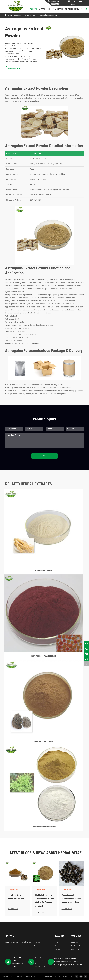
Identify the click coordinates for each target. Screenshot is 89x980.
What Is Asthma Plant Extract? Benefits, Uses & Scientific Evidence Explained (44, 900)
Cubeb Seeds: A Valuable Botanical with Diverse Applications (71, 899)
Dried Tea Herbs (33, 942)
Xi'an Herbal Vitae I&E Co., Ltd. (24, 976)
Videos (57, 946)
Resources (69, 9)
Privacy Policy (68, 976)
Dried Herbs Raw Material (15, 942)
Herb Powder (10, 946)
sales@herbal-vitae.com (18, 965)
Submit (45, 456)
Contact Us (78, 9)
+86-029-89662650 (54, 3)
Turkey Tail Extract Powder (43, 743)
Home (9, 15)
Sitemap (57, 976)
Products (34, 9)
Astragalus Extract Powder (49, 15)
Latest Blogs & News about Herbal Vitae (44, 853)
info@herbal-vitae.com (75, 3)
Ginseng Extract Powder (44, 572)
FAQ (56, 942)
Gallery (58, 950)
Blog (48, 9)
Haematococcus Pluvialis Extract (43, 657)
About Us (42, 9)
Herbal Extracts (30, 15)
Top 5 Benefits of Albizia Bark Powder (16, 897)
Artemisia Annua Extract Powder (44, 828)
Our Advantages (58, 9)
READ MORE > (13, 909)
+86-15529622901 (40, 965)
